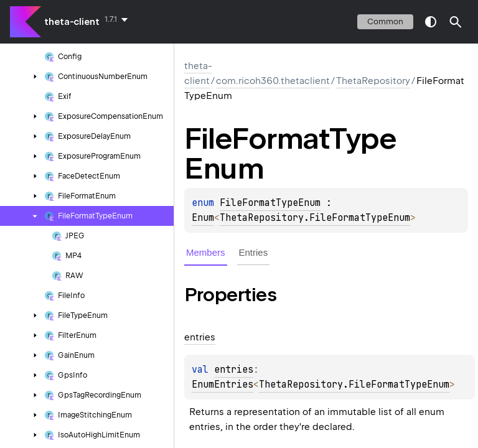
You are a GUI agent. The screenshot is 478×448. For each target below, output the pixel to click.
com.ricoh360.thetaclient (273, 81)
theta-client (72, 22)
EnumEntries (223, 385)
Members (206, 252)
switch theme (431, 22)
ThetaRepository (373, 81)
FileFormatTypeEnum (270, 203)
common (385, 21)
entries (234, 370)
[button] (456, 22)
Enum (203, 218)
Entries (254, 252)
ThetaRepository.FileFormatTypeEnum (315, 218)
